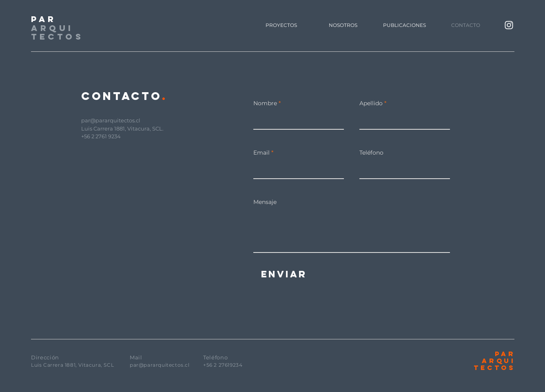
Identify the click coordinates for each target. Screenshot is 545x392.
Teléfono (371, 153)
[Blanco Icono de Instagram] (509, 25)
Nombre (265, 103)
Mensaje (265, 202)
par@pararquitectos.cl (111, 120)
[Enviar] (284, 274)
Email (261, 153)
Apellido (371, 103)
